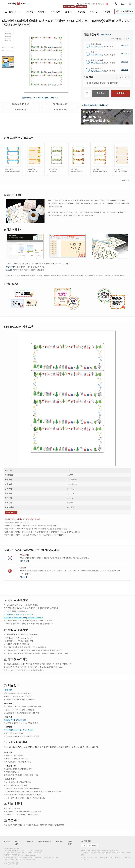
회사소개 (7, 841)
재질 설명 (125, 45)
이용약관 (30, 841)
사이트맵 (59, 841)
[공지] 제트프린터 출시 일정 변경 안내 (93, 4)
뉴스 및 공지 (18, 843)
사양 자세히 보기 (11, 512)
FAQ (83, 846)
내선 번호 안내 (93, 846)
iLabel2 (9, 270)
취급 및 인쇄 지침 (21, 109)
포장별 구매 (121, 77)
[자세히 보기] (25, 561)
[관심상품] (87, 93)
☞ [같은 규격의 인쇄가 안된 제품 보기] (107, 105)
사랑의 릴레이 (70, 843)
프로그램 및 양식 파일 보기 (21, 104)
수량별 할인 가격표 (60, 109)
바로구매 (121, 93)
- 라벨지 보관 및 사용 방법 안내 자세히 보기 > (20, 614)
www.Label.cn (52, 857)
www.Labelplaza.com (30, 855)
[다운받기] (24, 577)
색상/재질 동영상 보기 (60, 104)
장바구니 (101, 93)
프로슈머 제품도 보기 (118, 39)
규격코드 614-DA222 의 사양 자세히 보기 (40, 98)
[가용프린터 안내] (106, 35)
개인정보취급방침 (45, 841)
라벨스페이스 (11, 267)
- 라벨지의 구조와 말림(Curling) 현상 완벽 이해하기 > (23, 618)
